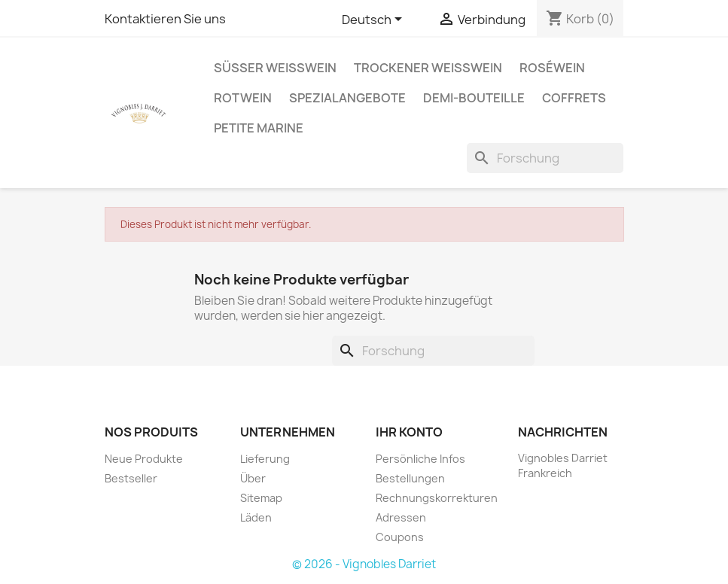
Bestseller (131, 478)
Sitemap (261, 498)
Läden (256, 517)
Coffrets (574, 98)
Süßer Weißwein (275, 68)
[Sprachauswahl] (375, 20)
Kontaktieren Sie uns (165, 19)
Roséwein (552, 68)
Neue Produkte (144, 459)
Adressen (401, 517)
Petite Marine (259, 128)
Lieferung (265, 459)
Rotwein (243, 98)
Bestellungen (410, 478)
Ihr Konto (409, 432)
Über (253, 478)
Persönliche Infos (420, 459)
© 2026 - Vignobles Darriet (364, 564)
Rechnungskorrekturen (437, 498)
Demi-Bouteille (474, 98)
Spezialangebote (347, 98)
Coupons (400, 537)
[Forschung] (545, 158)
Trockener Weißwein (428, 68)
